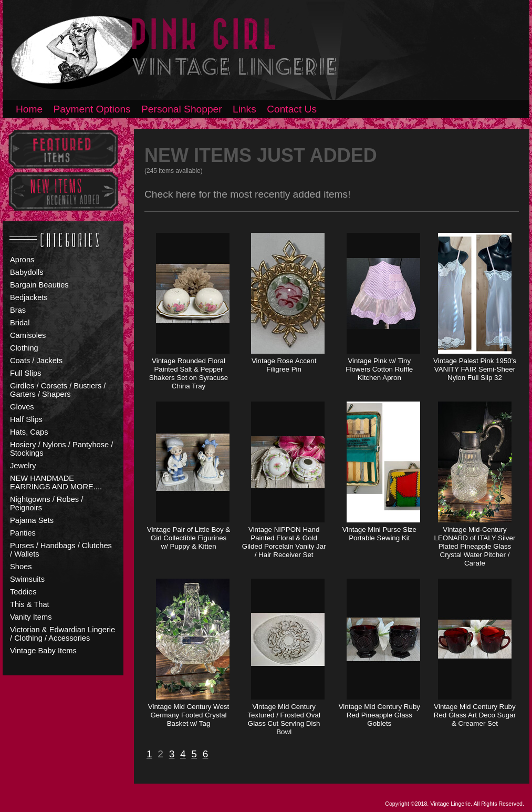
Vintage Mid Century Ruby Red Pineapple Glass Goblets (379, 715)
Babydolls (27, 272)
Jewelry (23, 466)
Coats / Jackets (36, 361)
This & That (30, 604)
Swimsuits (27, 579)
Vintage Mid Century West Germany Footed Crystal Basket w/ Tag (189, 715)
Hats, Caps (29, 432)
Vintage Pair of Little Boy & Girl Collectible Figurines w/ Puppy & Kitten (189, 538)
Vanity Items (31, 617)
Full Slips (25, 373)
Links (244, 109)
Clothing (24, 348)
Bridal (20, 323)
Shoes (21, 567)
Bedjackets (29, 297)
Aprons (22, 260)
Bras (18, 310)
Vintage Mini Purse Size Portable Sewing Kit (379, 534)
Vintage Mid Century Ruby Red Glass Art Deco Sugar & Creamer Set (475, 715)
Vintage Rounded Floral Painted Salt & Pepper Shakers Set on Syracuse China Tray (189, 373)
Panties (23, 533)
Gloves (22, 407)
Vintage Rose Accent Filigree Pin (284, 365)
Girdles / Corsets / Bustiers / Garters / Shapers (58, 390)
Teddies (23, 592)
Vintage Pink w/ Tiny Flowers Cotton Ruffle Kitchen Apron (379, 369)
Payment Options (92, 109)
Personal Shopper (182, 109)
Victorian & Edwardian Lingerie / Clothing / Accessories (62, 634)
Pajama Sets (32, 520)
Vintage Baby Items (43, 651)
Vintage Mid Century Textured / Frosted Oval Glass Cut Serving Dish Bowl (284, 719)
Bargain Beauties (39, 285)
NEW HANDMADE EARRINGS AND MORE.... (56, 482)
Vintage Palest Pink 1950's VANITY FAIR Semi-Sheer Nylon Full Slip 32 (475, 369)
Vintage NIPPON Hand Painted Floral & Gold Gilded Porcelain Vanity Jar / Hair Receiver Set (284, 542)
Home (29, 109)
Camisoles (28, 335)
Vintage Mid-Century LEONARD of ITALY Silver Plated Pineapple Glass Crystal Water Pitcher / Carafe (475, 546)
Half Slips (26, 419)
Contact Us (292, 109)
